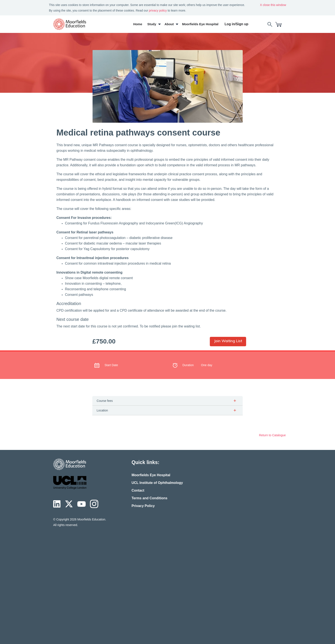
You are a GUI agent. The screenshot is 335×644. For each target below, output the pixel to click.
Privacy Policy (143, 506)
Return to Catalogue (273, 435)
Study (152, 24)
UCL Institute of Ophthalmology (157, 483)
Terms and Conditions (150, 498)
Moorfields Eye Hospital (201, 24)
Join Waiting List (228, 341)
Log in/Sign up (237, 24)
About (170, 24)
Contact (138, 490)
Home (138, 24)
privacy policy (158, 10)
